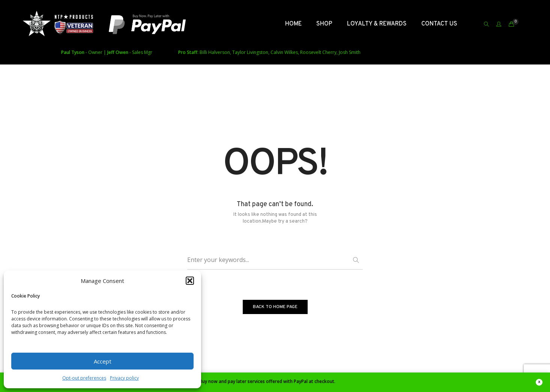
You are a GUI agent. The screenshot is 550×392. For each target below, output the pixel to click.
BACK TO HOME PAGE (275, 307)
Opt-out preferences (84, 378)
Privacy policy (124, 378)
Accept (103, 361)
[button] (190, 281)
